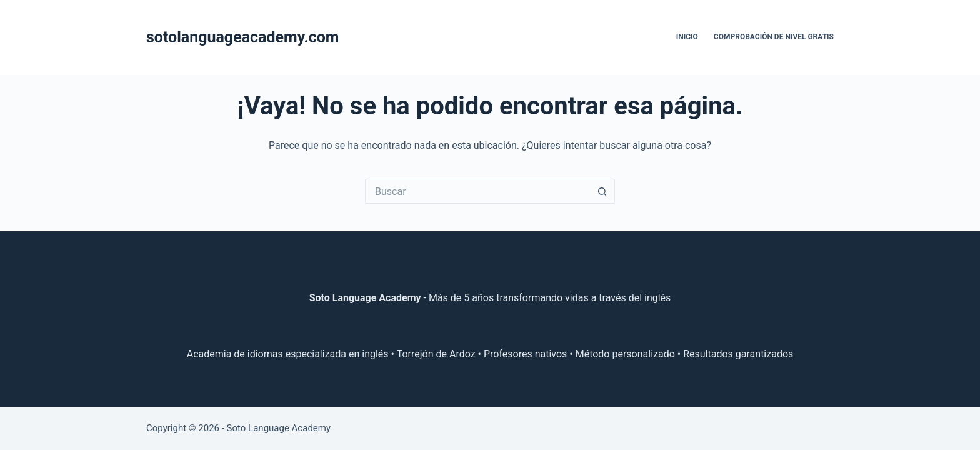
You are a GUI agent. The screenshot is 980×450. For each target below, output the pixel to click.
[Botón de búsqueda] (602, 191)
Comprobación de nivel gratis (774, 37)
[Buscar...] (477, 191)
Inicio (687, 37)
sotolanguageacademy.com (243, 37)
